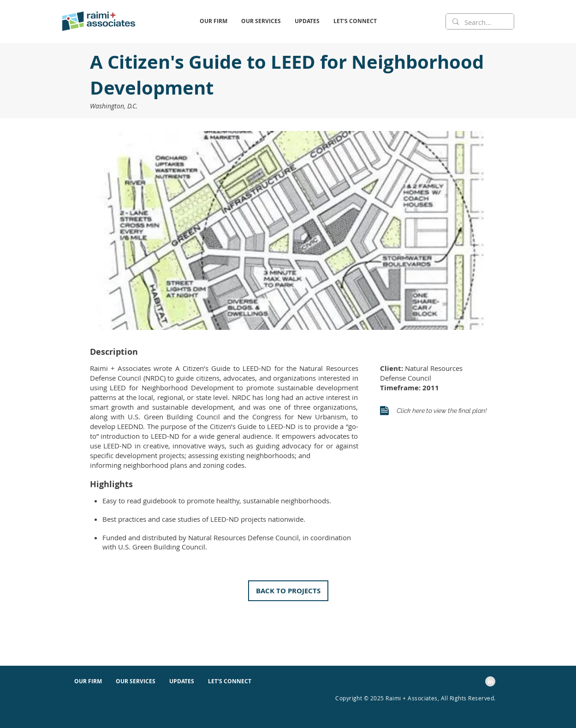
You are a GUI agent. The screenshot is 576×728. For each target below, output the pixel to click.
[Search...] (479, 22)
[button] (214, 21)
